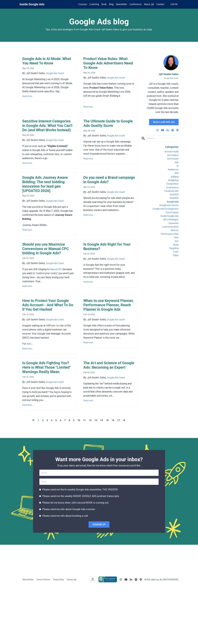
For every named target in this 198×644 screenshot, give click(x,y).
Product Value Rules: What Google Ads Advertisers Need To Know (104, 68)
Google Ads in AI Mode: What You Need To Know (47, 62)
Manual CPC (57, 310)
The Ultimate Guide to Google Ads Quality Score (109, 133)
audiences (173, 172)
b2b (176, 176)
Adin (29, 393)
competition (172, 188)
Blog (111, 4)
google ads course (168, 213)
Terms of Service (43, 638)
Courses (82, 4)
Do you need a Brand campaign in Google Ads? (109, 203)
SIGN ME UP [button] (99, 583)
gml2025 (174, 201)
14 (102, 478)
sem (176, 249)
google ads (172, 209)
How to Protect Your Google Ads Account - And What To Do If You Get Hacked (45, 350)
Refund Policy (28, 638)
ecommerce (172, 193)
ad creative (172, 156)
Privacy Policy (58, 638)
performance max (169, 245)
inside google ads (168, 225)
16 (114, 478)
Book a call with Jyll (164, 122)
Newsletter (121, 4)
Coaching (94, 4)
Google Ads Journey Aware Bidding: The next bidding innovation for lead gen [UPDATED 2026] (47, 212)
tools (175, 265)
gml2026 (174, 205)
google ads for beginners (164, 217)
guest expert (171, 221)
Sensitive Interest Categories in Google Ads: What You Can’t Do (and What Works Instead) (46, 141)
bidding (174, 180)
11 (84, 478)
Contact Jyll (71, 638)
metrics (174, 241)
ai (177, 168)
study (175, 257)
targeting (173, 261)
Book (104, 4)
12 (90, 478)
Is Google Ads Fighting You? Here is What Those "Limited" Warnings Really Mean (48, 421)
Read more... (28, 98)
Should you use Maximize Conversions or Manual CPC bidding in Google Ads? (48, 285)
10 (78, 478)
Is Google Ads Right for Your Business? (107, 280)
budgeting (173, 184)
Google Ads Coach (56, 75)
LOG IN (174, 4)
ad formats (172, 160)
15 (108, 478)
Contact (160, 4)
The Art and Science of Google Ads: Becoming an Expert (107, 419)
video (175, 269)
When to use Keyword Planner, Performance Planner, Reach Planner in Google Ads (109, 350)
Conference (135, 4)
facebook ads (170, 197)
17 (120, 478)
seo (176, 253)
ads (176, 164)
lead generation (169, 237)
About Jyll (149, 4)
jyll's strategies (170, 229)
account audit (171, 152)
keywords (173, 233)
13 (96, 478)
